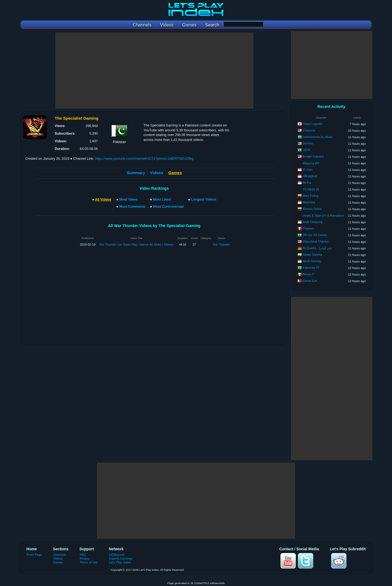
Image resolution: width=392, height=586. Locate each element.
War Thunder (221, 244)
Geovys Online (312, 209)
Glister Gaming (312, 255)
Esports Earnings (121, 558)
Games (58, 562)
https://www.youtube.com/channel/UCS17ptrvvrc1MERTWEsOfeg (144, 159)
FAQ (83, 555)
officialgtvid (310, 176)
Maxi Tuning (310, 196)
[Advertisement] (154, 71)
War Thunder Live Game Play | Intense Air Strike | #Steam (137, 244)
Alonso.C (309, 274)
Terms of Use (89, 562)
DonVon (308, 143)
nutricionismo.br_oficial (317, 137)
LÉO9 (306, 150)
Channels (60, 555)
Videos (157, 173)
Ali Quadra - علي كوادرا (318, 248)
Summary (136, 173)
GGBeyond (117, 555)
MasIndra (309, 202)
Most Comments (132, 207)
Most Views (128, 200)
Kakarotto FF (311, 268)
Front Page (34, 555)
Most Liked (162, 200)
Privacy (85, 558)
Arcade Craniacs (313, 156)
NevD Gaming (312, 261)
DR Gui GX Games (315, 235)
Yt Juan (308, 170)
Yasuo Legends (313, 124)
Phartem (308, 228)
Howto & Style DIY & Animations (323, 216)
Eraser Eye (310, 281)
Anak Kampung (313, 222)
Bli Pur (307, 183)
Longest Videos (204, 200)
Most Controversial (168, 207)
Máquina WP (311, 163)
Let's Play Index (120, 562)
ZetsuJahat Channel (316, 241)
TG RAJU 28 (311, 189)
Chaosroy (309, 130)
